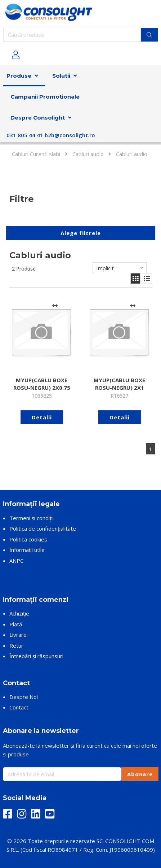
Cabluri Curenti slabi (36, 154)
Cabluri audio (88, 154)
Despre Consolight (38, 118)
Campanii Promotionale (45, 97)
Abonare (140, 774)
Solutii (61, 76)
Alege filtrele (81, 233)
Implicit (105, 268)
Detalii (42, 417)
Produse (19, 76)
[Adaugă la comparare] (55, 306)
